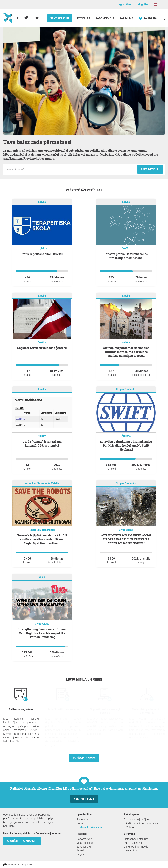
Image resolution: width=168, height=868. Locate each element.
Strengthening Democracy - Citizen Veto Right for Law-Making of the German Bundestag (42, 633)
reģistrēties (125, 4)
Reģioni (81, 854)
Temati (81, 850)
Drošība (126, 248)
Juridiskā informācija (136, 847)
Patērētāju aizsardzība (42, 530)
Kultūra (126, 342)
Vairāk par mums (84, 758)
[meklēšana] (163, 18)
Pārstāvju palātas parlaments (141, 823)
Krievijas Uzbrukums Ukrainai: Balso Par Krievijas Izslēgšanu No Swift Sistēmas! (126, 445)
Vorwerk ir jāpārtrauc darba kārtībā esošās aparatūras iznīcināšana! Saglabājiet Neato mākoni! (42, 539)
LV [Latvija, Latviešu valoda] (158, 4)
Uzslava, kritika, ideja (89, 827)
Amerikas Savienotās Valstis (42, 483)
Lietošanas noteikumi (136, 839)
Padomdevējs (105, 18)
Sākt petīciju (60, 18)
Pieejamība (130, 850)
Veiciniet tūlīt (84, 799)
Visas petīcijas (85, 843)
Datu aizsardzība (134, 843)
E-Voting (129, 827)
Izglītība (42, 248)
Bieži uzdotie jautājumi (137, 820)
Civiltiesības (126, 530)
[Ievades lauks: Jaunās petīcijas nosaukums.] (71, 169)
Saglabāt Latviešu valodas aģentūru (42, 348)
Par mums (126, 18)
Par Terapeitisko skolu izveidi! (42, 254)
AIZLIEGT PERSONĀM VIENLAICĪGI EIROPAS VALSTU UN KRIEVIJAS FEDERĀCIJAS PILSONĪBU (126, 539)
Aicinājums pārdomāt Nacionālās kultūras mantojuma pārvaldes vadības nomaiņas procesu (126, 352)
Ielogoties (143, 4)
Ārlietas (126, 436)
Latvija (42, 202)
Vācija (42, 577)
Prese (80, 823)
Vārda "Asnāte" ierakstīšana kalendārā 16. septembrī (42, 444)
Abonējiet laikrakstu (22, 841)
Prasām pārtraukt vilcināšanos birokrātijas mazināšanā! (126, 256)
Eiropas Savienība (126, 389)
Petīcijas (84, 18)
